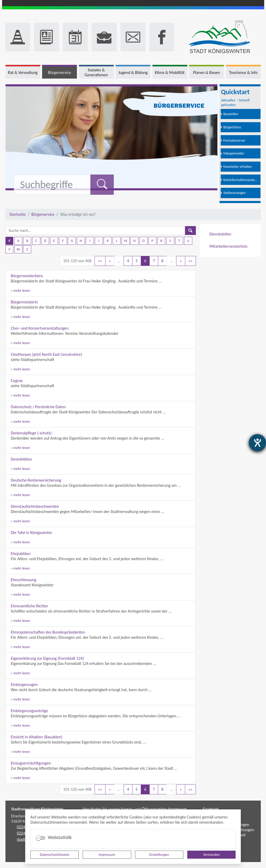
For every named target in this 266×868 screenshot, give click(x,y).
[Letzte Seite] (190, 261)
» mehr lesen (21, 291)
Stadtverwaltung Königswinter (37, 809)
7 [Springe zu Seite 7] (154, 261)
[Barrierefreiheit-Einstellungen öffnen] (257, 443)
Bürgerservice (43, 214)
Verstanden (211, 855)
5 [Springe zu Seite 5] (137, 261)
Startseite (18, 214)
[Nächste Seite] (181, 261)
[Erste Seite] (100, 261)
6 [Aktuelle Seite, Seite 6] (145, 261)
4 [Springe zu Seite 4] (128, 261)
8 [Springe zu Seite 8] (162, 261)
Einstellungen (159, 855)
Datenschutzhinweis (55, 855)
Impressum (107, 855)
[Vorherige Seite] (110, 261)
